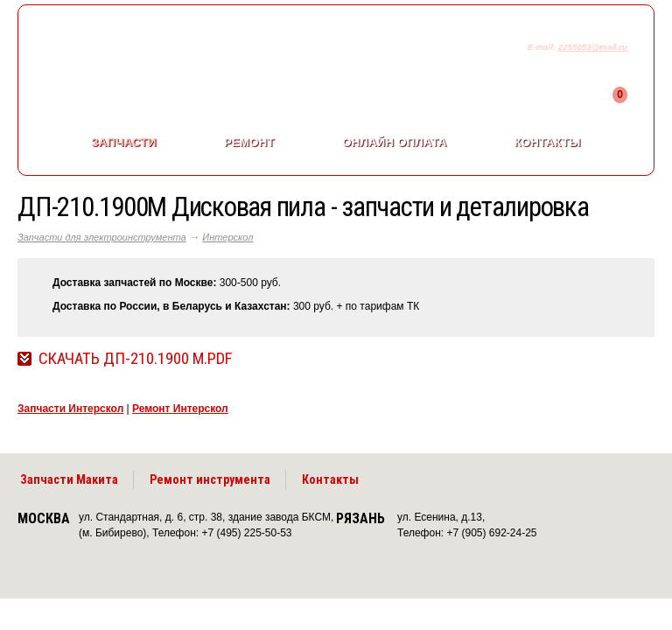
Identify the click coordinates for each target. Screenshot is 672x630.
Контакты (548, 142)
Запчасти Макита (69, 479)
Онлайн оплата (394, 142)
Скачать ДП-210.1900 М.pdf (135, 359)
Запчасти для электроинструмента (102, 237)
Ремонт (249, 142)
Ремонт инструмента (210, 479)
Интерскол (227, 237)
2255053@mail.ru (593, 47)
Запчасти (123, 142)
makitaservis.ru (163, 51)
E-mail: (543, 47)
